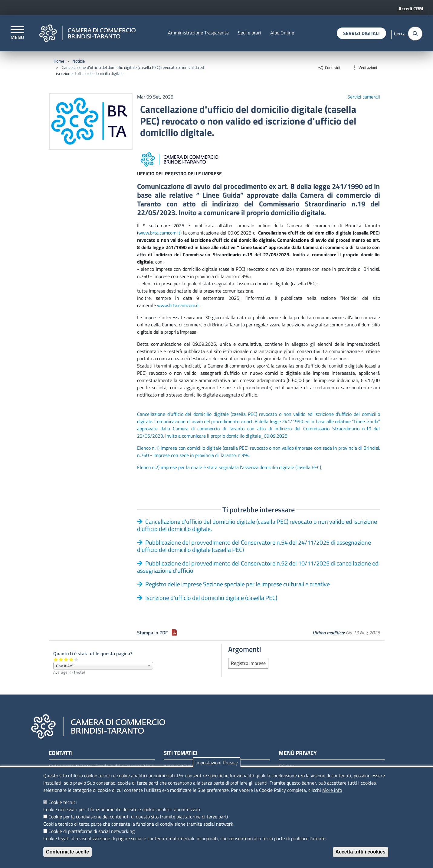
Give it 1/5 (56, 659)
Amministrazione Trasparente (198, 32)
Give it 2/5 (61, 659)
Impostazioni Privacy (217, 763)
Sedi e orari (249, 32)
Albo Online (282, 32)
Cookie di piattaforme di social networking (92, 831)
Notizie (79, 61)
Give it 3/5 (66, 659)
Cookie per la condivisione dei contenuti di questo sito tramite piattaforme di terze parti (138, 817)
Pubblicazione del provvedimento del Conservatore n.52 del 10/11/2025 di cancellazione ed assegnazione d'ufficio (258, 567)
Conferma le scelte (67, 852)
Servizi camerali (364, 97)
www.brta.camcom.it (159, 233)
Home (59, 61)
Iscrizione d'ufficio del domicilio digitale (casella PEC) (211, 598)
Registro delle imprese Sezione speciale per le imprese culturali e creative (238, 584)
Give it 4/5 (71, 659)
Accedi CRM (411, 8)
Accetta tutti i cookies (361, 852)
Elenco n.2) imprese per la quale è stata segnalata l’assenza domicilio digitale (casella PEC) (229, 467)
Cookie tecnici (63, 802)
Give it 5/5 (76, 659)
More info (332, 790)
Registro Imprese (248, 663)
